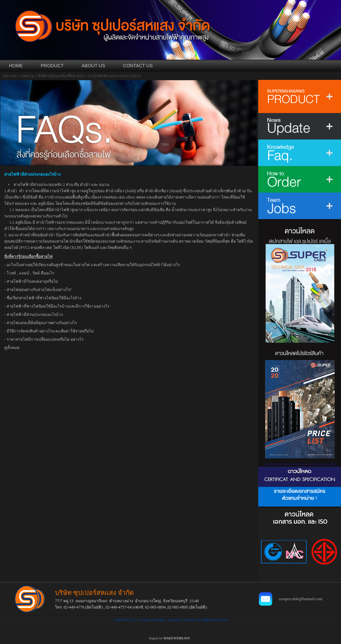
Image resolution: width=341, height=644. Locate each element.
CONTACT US (138, 66)
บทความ (27, 76)
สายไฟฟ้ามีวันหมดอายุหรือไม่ (32, 281)
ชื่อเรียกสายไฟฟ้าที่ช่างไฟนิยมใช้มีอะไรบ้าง (44, 298)
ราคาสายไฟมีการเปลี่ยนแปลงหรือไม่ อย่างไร (45, 339)
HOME (16, 66)
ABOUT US (93, 66)
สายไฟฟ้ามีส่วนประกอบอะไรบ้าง (35, 315)
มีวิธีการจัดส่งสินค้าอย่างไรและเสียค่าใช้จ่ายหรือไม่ (50, 331)
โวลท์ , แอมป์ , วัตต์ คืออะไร (30, 273)
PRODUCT (52, 66)
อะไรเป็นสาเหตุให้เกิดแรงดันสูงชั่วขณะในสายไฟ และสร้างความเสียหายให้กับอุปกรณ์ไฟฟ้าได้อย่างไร (93, 265)
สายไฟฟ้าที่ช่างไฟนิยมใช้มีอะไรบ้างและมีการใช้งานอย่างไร (58, 306)
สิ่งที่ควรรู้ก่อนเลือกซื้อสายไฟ (61, 76)
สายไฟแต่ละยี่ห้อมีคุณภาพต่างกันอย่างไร (42, 323)
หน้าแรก (10, 76)
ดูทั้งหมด (12, 348)
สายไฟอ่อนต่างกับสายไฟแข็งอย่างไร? (39, 290)
